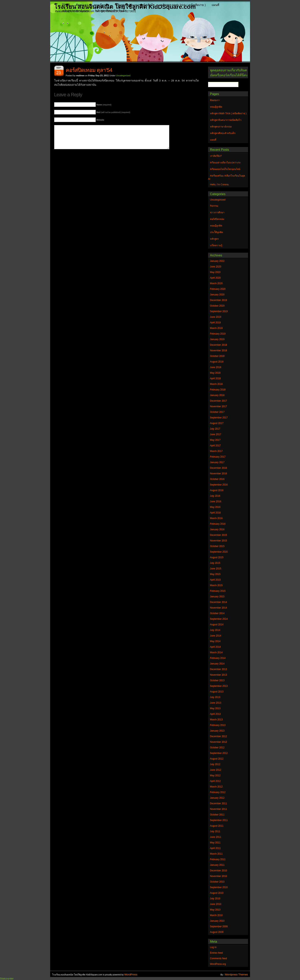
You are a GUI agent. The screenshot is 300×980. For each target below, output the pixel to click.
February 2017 (218, 457)
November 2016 (219, 474)
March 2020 (216, 283)
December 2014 (219, 602)
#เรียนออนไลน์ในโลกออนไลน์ (225, 169)
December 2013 (219, 669)
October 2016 (217, 479)
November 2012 (219, 742)
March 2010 (216, 915)
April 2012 (215, 781)
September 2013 (219, 686)
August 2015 (217, 557)
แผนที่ (215, 5)
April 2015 (215, 580)
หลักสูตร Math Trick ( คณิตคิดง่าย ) (183, 5)
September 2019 (219, 311)
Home (66, 4)
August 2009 (217, 932)
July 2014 (215, 630)
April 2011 (215, 848)
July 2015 (215, 563)
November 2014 (219, 608)
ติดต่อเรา (82, 5)
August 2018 (217, 362)
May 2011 (215, 843)
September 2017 (219, 418)
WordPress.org (218, 964)
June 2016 (216, 501)
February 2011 (218, 859)
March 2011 (216, 854)
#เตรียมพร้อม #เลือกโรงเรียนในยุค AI (227, 177)
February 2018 (218, 390)
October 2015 (217, 546)
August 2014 (217, 625)
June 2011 (216, 837)
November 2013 (219, 675)
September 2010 (219, 887)
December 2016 (219, 468)
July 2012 (215, 764)
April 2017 (215, 446)
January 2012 (217, 798)
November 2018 (219, 350)
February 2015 (218, 591)
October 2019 (217, 306)
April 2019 (215, 323)
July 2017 (215, 429)
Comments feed (219, 958)
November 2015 (219, 541)
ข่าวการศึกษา (217, 212)
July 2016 (215, 496)
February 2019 (218, 334)
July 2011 (215, 831)
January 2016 (217, 529)
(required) (104, 105)
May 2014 (215, 641)
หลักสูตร (214, 239)
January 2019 (217, 339)
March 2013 (216, 720)
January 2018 (217, 395)
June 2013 (216, 703)
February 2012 (218, 792)
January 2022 (217, 261)
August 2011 (217, 826)
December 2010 (219, 871)
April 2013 (215, 714)
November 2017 (219, 406)
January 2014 (217, 664)
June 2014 (216, 636)
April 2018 (215, 378)
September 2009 (219, 926)
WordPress (131, 975)
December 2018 (219, 345)
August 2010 (217, 893)
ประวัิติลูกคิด (217, 232)
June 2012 (216, 770)
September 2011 (219, 820)
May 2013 (215, 708)
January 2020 (217, 295)
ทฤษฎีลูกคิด (102, 5)
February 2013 (218, 725)
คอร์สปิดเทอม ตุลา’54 (89, 70)
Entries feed (216, 953)
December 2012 (219, 736)
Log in (213, 947)
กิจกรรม (214, 206)
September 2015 (219, 552)
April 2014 (215, 647)
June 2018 (216, 367)
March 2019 (216, 328)
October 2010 (217, 882)
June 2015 (216, 569)
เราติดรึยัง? (216, 156)
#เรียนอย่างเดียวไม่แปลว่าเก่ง (225, 163)
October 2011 (217, 815)
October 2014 (217, 613)
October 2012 (217, 748)
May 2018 (215, 373)
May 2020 (215, 272)
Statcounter (7, 979)
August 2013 (217, 692)
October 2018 (217, 356)
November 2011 (219, 809)
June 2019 (216, 317)
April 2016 (215, 513)
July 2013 (215, 697)
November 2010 (219, 876)
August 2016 (217, 490)
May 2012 (215, 775)
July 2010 (215, 899)
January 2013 (217, 731)
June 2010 (216, 904)
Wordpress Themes (236, 975)
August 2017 (217, 423)
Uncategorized (123, 75)
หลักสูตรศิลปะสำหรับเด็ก (111, 11)
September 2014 (219, 619)
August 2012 (217, 759)
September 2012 (219, 753)
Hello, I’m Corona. (220, 185)
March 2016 (216, 518)
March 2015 (216, 585)
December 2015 (219, 535)
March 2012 (216, 787)
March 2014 (216, 652)
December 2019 (219, 300)
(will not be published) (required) (113, 112)
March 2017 (216, 451)
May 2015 (215, 574)
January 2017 (217, 462)
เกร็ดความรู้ (216, 245)
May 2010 (215, 910)
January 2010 (217, 921)
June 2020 (216, 267)
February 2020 (218, 289)
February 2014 (218, 658)
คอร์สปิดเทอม (217, 219)
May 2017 (215, 440)
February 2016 (218, 524)
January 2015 (217, 597)
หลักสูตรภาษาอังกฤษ (76, 11)
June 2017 (216, 434)
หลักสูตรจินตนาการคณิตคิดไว (135, 5)
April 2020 (215, 278)
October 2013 (217, 680)
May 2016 (215, 507)
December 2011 (219, 803)
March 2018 (216, 384)
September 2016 (219, 485)
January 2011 (217, 865)
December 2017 (219, 401)
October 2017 (217, 412)
